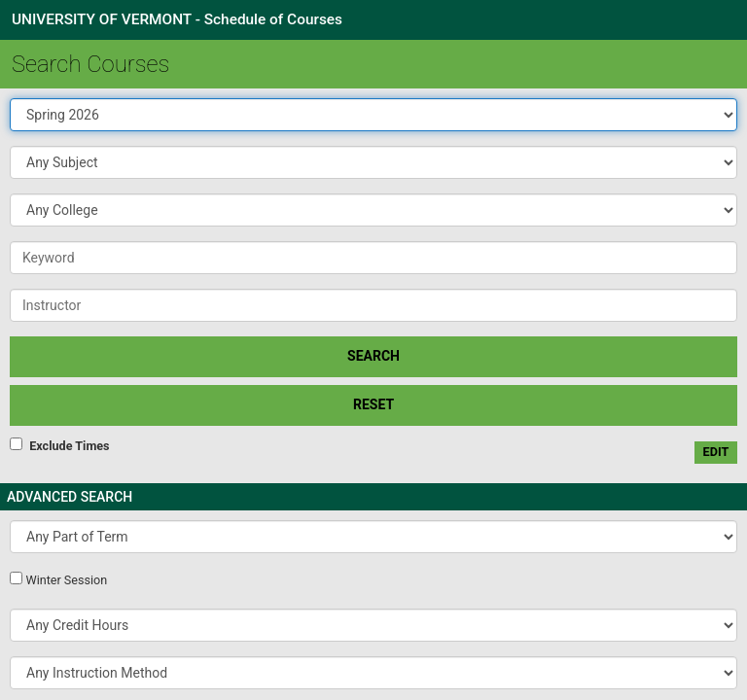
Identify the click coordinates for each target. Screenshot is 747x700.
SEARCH (373, 356)
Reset (373, 404)
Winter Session (66, 580)
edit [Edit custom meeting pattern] (716, 452)
